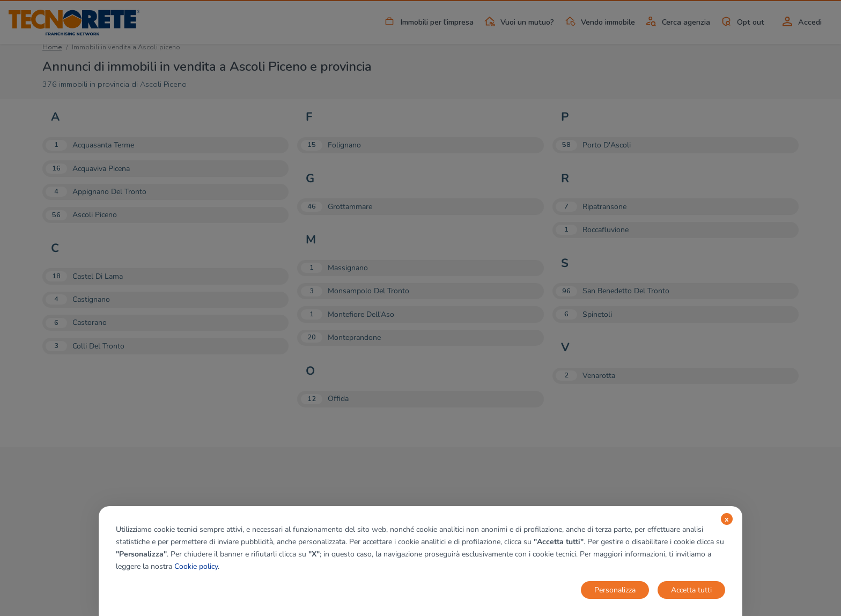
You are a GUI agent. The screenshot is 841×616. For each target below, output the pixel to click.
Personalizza (615, 590)
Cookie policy (196, 566)
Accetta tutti (691, 590)
